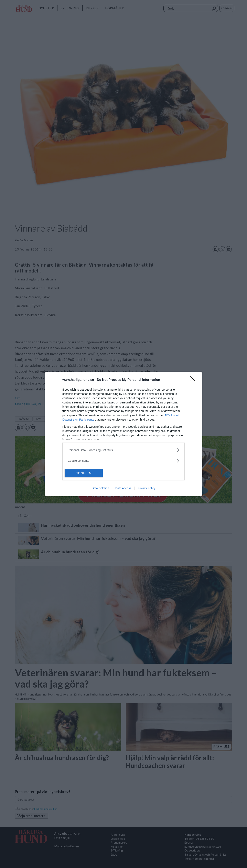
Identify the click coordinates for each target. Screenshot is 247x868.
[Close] (194, 380)
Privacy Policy (146, 488)
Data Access (123, 488)
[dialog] (123, 434)
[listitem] (123, 450)
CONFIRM (84, 473)
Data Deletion (100, 488)
